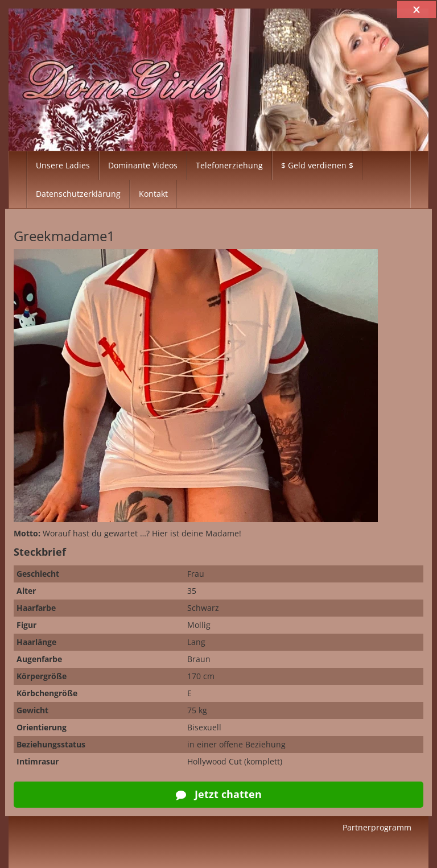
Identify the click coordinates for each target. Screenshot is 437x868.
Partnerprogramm (377, 827)
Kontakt (153, 194)
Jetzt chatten (219, 794)
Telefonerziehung (229, 165)
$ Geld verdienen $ (317, 165)
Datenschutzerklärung (78, 194)
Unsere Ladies (63, 165)
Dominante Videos (143, 165)
